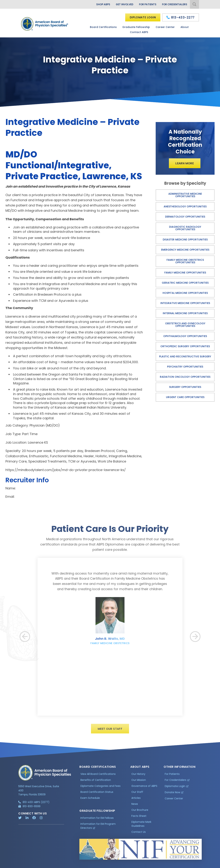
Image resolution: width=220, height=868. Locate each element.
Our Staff (137, 794)
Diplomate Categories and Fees (100, 788)
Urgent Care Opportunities (185, 397)
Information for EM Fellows (97, 820)
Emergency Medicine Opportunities (185, 250)
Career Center (165, 27)
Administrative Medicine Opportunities (185, 195)
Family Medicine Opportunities (185, 273)
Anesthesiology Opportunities (185, 207)
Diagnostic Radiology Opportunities (185, 228)
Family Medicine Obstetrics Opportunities (185, 261)
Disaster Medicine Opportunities (185, 240)
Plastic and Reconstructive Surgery (185, 357)
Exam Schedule (90, 800)
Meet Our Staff (110, 730)
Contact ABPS (139, 32)
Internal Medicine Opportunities (185, 313)
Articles (136, 800)
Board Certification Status (97, 794)
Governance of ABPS (144, 788)
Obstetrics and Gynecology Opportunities (185, 325)
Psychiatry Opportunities (185, 367)
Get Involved (123, 5)
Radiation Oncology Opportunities (185, 377)
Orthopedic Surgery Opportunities (185, 346)
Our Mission (139, 782)
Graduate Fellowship (136, 27)
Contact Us (139, 833)
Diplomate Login (143, 17)
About (185, 27)
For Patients (147, 5)
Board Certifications (103, 27)
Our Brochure (140, 812)
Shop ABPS (101, 5)
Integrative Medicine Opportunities (185, 303)
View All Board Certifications (98, 776)
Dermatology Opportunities (185, 217)
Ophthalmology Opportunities (185, 336)
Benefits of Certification (96, 782)
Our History (138, 776)
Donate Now (172, 794)
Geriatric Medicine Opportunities (185, 283)
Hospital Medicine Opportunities (185, 293)
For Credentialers (174, 5)
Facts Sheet (139, 818)
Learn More (185, 163)
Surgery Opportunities (185, 387)
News (135, 806)
